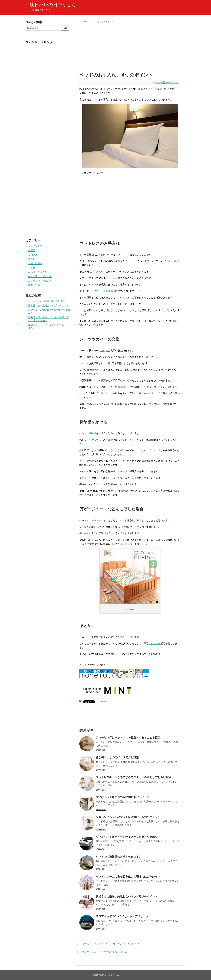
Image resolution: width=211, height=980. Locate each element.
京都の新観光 (35, 263)
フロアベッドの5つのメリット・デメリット (122, 916)
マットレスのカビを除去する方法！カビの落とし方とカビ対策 (133, 777)
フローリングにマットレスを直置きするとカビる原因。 (129, 738)
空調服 (32, 250)
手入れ (97, 272)
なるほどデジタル (38, 272)
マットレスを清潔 (106, 291)
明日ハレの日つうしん (53, 5)
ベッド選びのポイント (167, 83)
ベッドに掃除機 (88, 433)
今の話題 (33, 255)
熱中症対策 (34, 285)
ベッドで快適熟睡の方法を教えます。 (119, 857)
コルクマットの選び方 (40, 281)
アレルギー (155, 643)
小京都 (32, 268)
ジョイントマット (38, 246)
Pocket (103, 702)
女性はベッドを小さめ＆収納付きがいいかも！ (124, 797)
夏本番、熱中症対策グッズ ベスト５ (48, 306)
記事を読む (101, 750)
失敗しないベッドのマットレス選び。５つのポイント (128, 817)
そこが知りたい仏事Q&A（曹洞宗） (47, 301)
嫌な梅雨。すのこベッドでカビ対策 (117, 757)
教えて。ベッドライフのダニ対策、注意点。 (103, 953)
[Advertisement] (130, 47)
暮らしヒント (35, 259)
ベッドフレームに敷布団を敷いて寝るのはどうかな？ (128, 877)
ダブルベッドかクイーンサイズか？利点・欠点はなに (128, 837)
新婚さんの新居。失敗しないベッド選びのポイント (127, 896)
